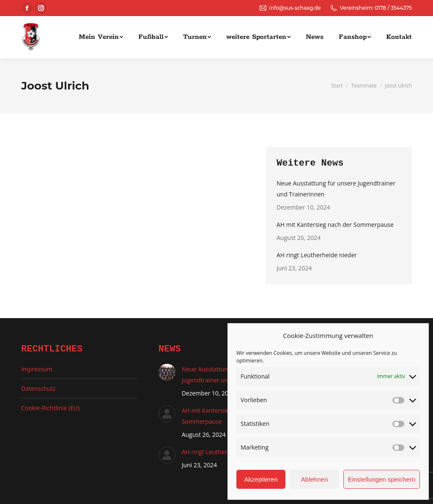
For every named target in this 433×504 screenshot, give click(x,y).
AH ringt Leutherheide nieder (317, 255)
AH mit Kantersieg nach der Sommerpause (335, 225)
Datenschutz (38, 388)
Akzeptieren (261, 479)
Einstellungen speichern (382, 479)
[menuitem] (101, 37)
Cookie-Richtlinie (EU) (50, 408)
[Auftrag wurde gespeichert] (167, 372)
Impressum (37, 369)
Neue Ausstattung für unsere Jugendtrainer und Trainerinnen (336, 189)
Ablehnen (314, 479)
